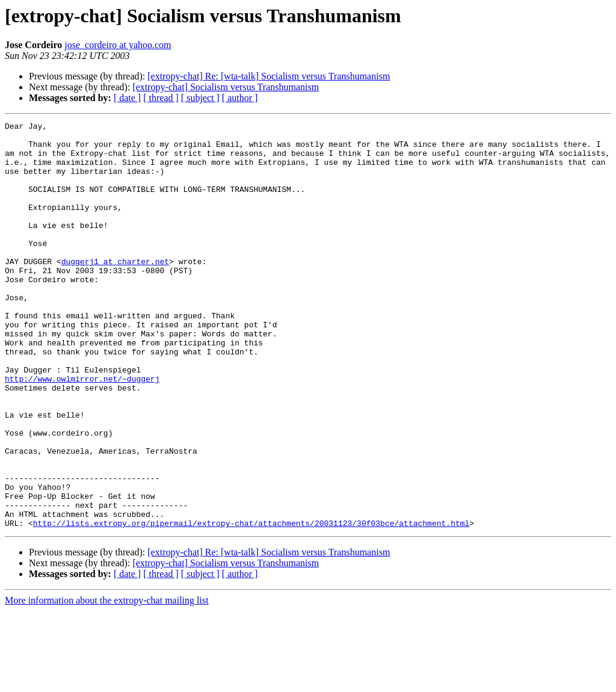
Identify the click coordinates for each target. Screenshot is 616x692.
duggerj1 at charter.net (115, 290)
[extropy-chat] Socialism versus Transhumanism (226, 87)
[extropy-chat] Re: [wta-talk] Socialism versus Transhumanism (269, 76)
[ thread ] (161, 98)
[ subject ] (200, 98)
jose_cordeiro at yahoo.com (118, 45)
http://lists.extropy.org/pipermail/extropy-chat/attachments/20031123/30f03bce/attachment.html (251, 604)
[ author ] (240, 98)
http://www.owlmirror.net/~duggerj (82, 431)
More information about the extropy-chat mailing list (107, 681)
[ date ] (127, 98)
